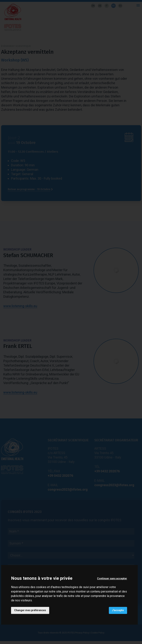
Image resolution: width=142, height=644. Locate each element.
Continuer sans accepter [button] (112, 578)
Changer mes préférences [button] (30, 610)
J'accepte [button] (118, 610)
